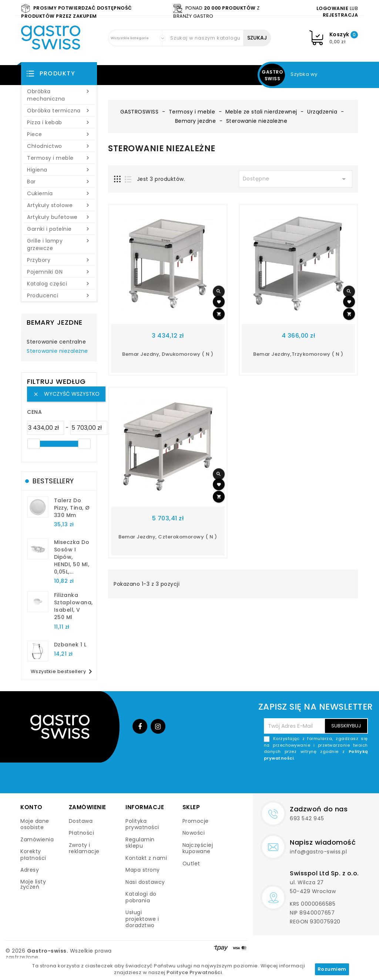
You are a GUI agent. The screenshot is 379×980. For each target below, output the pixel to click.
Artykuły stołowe (59, 205)
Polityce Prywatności (194, 972)
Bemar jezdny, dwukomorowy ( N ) (168, 354)
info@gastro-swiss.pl (318, 852)
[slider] (34, 444)
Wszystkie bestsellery (63, 672)
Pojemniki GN (59, 272)
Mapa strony (143, 870)
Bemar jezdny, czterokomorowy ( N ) (168, 537)
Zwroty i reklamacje (84, 848)
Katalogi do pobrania (141, 897)
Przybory (59, 260)
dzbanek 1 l (70, 645)
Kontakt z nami (146, 858)
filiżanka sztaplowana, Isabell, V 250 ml (73, 606)
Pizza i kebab (59, 122)
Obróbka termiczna (59, 111)
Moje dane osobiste (35, 824)
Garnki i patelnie (59, 229)
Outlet (191, 864)
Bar (59, 182)
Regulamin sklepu (140, 843)
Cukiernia (59, 193)
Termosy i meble (59, 158)
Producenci (59, 295)
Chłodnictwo (59, 146)
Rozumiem (332, 969)
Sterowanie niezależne (57, 351)
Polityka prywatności (142, 824)
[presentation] (312, 779)
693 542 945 (307, 818)
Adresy (30, 870)
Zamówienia (37, 839)
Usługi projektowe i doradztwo (142, 919)
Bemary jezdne (55, 322)
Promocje (196, 821)
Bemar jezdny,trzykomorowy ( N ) (298, 354)
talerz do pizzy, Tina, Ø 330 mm (72, 508)
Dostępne (296, 179)
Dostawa (81, 821)
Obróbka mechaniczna (59, 95)
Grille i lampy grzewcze (59, 244)
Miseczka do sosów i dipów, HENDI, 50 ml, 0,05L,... (72, 557)
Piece (59, 134)
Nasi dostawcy (145, 882)
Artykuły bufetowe (59, 217)
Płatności (82, 833)
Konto (31, 807)
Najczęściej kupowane (198, 848)
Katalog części (59, 284)
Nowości (194, 833)
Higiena (59, 170)
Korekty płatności (33, 855)
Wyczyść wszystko (66, 394)
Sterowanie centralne (56, 342)
